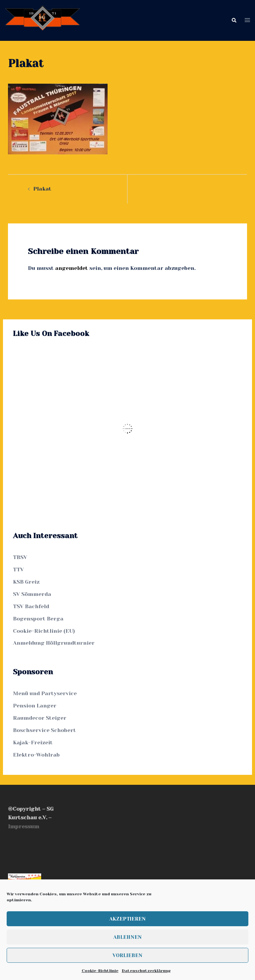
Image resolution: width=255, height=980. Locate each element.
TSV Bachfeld (31, 606)
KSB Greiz (26, 582)
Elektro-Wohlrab (36, 755)
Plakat (42, 189)
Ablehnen (127, 937)
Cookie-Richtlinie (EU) (44, 631)
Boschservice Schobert (44, 730)
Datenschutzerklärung (146, 971)
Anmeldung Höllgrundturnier (54, 643)
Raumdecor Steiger (40, 718)
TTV (18, 570)
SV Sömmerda (32, 594)
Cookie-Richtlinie (100, 971)
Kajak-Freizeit (33, 742)
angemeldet (72, 268)
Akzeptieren (127, 919)
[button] (234, 20)
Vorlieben (127, 955)
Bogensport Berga (38, 619)
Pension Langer (35, 706)
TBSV (20, 557)
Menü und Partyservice (45, 693)
